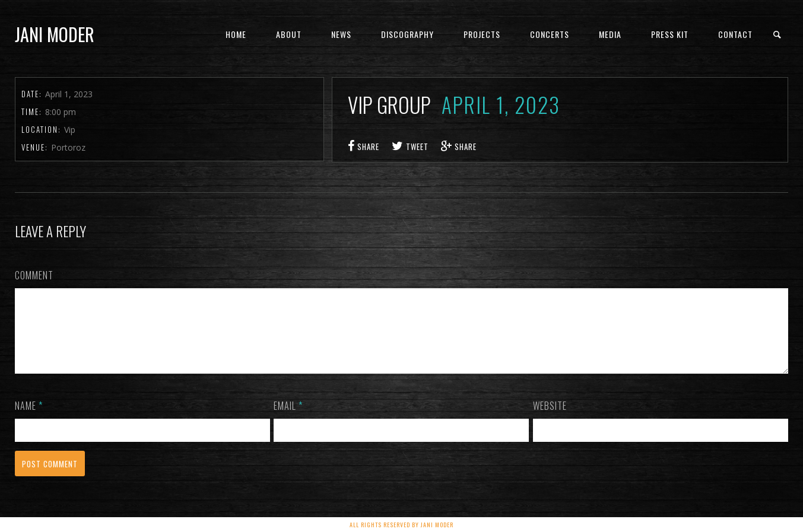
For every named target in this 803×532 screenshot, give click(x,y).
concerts (550, 34)
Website (550, 420)
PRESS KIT (670, 34)
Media (610, 34)
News (341, 34)
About (289, 34)
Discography (407, 34)
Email (288, 420)
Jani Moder (55, 34)
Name (29, 420)
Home (236, 34)
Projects (482, 34)
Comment (34, 275)
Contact (735, 34)
